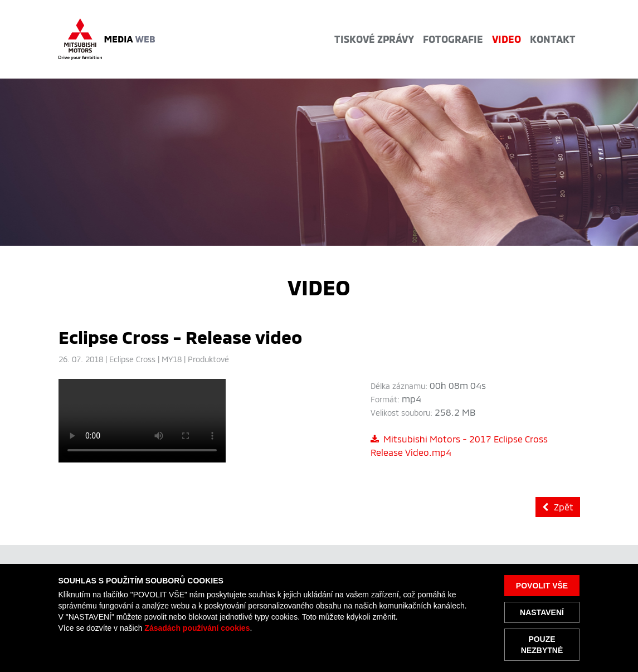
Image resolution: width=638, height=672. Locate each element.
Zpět (558, 507)
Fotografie (453, 39)
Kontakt (553, 39)
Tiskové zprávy (374, 39)
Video (506, 39)
